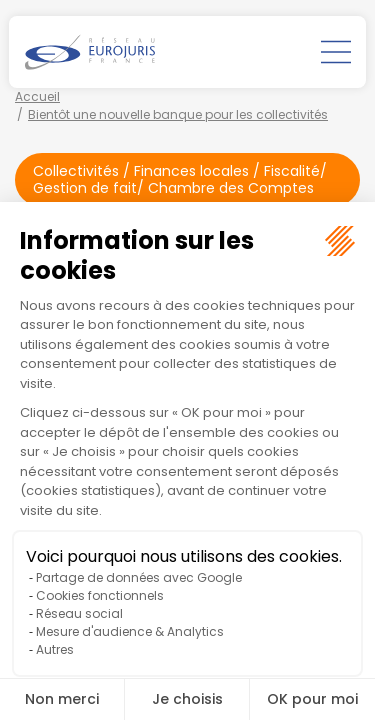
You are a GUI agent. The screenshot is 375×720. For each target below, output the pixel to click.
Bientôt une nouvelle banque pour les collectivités (178, 114)
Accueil (37, 96)
